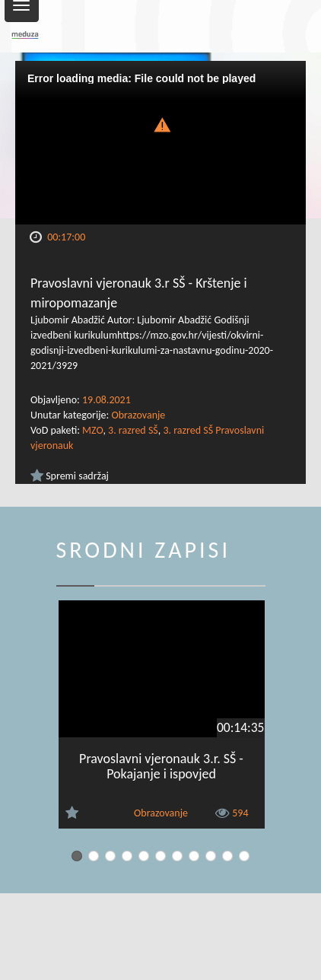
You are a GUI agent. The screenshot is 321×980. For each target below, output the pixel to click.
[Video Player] (160, 143)
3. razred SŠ (133, 430)
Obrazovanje (138, 415)
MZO (92, 430)
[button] (160, 123)
